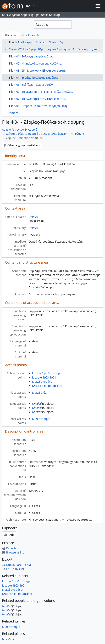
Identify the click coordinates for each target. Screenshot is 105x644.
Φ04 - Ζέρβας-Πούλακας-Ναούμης (36, 78)
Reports (9, 548)
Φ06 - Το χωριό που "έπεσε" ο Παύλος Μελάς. (43, 92)
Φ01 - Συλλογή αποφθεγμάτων (34, 56)
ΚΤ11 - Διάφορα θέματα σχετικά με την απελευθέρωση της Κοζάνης (61, 49)
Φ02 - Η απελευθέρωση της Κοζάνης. (38, 63)
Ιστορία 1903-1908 (44, 377)
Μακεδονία (39, 393)
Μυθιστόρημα (41, 419)
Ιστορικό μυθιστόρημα (47, 373)
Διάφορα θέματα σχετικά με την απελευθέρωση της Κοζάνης (45, 134)
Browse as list (13, 552)
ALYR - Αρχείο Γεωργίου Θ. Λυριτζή (40, 42)
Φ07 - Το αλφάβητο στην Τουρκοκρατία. (40, 99)
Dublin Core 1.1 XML (17, 565)
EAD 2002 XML (13, 569)
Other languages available (21, 145)
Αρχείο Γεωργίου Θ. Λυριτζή (20, 130)
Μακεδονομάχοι (43, 382)
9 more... (15, 113)
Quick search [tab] (31, 35)
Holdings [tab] (11, 35)
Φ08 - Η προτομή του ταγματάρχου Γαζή (40, 106)
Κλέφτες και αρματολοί (47, 386)
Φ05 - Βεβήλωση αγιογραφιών (33, 85)
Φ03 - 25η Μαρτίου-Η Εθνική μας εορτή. (40, 71)
